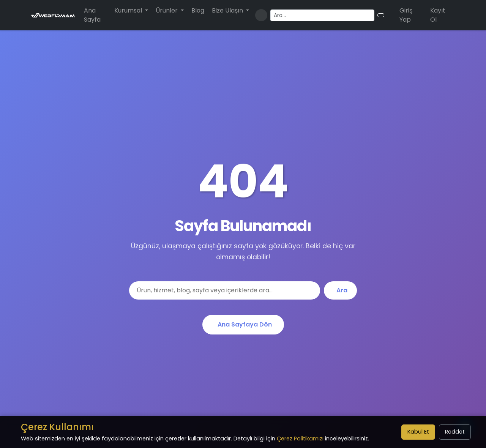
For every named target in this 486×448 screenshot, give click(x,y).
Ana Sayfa (92, 15)
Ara (342, 290)
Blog (198, 10)
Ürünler (167, 10)
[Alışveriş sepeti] (390, 15)
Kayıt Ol (438, 15)
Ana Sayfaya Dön (245, 324)
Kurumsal (129, 10)
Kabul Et (418, 432)
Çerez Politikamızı (301, 439)
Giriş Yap (406, 15)
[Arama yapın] (322, 15)
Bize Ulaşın (228, 10)
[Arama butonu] (381, 15)
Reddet (455, 432)
